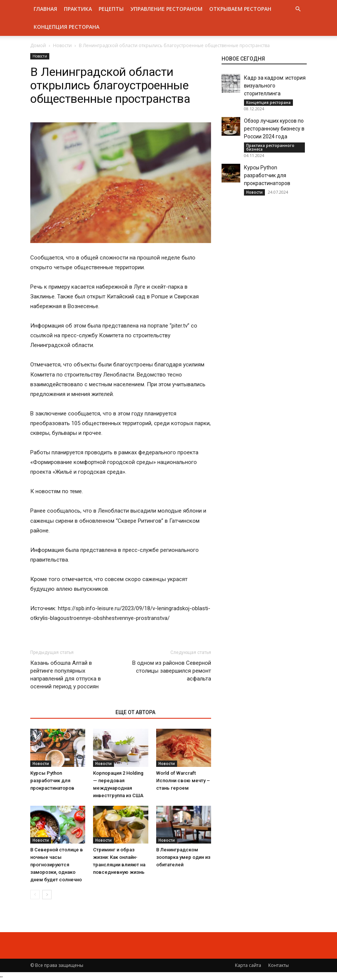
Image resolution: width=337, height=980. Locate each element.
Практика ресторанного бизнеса (270, 147)
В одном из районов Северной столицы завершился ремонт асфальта (172, 671)
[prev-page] (35, 895)
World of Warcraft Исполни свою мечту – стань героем (183, 781)
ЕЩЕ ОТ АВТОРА (135, 712)
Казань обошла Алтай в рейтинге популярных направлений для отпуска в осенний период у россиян (66, 675)
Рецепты (111, 9)
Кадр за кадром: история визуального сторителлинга (275, 86)
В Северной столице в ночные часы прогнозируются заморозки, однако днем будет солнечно (57, 865)
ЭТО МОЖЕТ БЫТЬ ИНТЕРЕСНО (69, 712)
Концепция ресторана (67, 27)
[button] (298, 9)
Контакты (279, 965)
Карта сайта (248, 965)
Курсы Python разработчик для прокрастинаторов (52, 781)
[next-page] (47, 895)
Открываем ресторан (240, 9)
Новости (62, 45)
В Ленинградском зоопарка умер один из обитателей (183, 857)
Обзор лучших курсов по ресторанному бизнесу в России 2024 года (274, 129)
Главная (45, 9)
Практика (78, 9)
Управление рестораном (166, 9)
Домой (38, 45)
